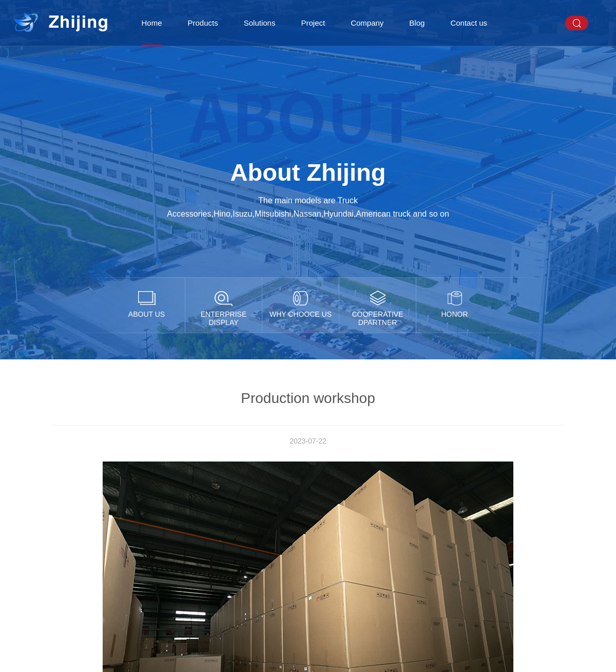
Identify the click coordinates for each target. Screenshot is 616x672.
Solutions (260, 23)
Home (152, 23)
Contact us (469, 23)
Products (203, 23)
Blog (417, 23)
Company (367, 23)
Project (313, 23)
